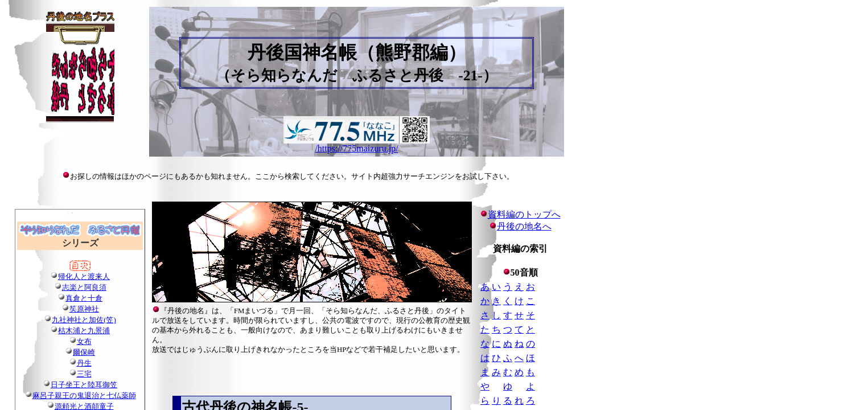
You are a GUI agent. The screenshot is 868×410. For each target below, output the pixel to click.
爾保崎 (84, 352)
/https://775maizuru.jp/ (356, 148)
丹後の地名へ (524, 226)
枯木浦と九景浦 (84, 331)
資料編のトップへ (520, 214)
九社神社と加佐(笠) (84, 320)
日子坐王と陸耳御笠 (84, 385)
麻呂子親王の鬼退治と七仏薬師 (84, 396)
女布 (84, 342)
